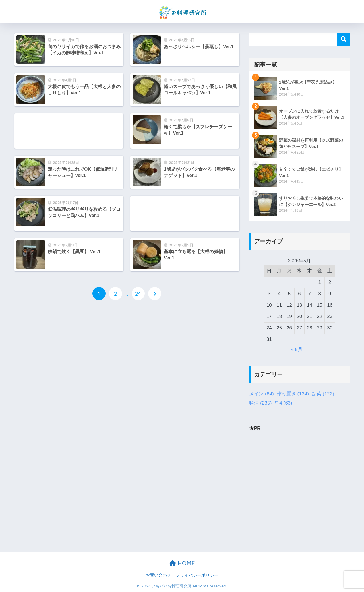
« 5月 (297, 349)
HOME (182, 563)
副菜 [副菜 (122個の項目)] (323, 394)
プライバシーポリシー (197, 575)
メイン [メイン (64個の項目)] (261, 394)
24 (138, 294)
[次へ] (155, 294)
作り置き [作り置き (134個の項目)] (293, 394)
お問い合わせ (158, 575)
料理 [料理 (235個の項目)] (260, 403)
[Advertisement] (69, 131)
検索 (343, 39)
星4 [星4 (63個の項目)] (283, 403)
